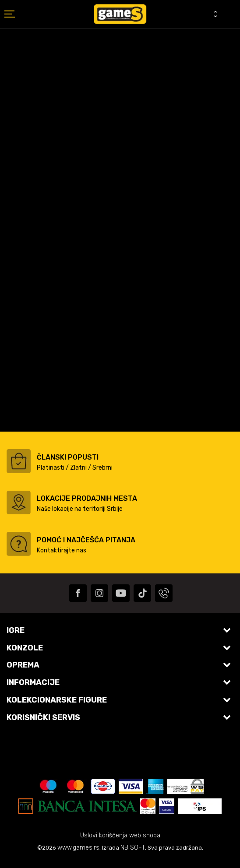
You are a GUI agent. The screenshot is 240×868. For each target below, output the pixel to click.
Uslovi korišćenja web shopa (120, 835)
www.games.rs (78, 848)
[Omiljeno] (209, 15)
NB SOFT (133, 848)
